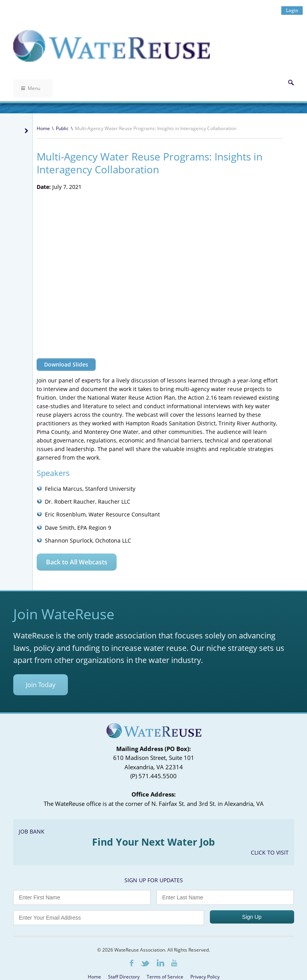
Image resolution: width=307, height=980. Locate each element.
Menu (31, 88)
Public (62, 128)
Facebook (132, 966)
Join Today (41, 687)
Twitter (145, 966)
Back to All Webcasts (77, 562)
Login (292, 10)
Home (43, 128)
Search (291, 83)
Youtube (174, 966)
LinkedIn (161, 966)
